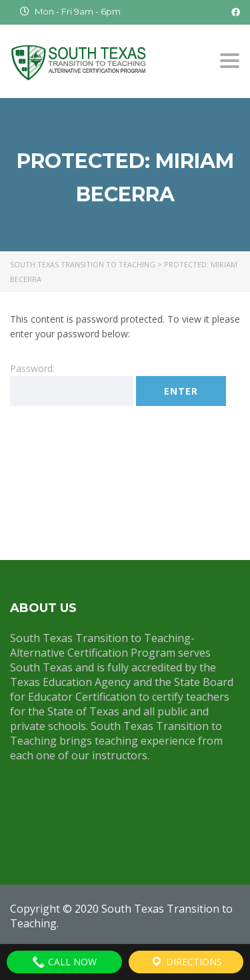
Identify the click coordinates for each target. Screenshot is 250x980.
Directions (186, 962)
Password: (72, 384)
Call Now (64, 962)
